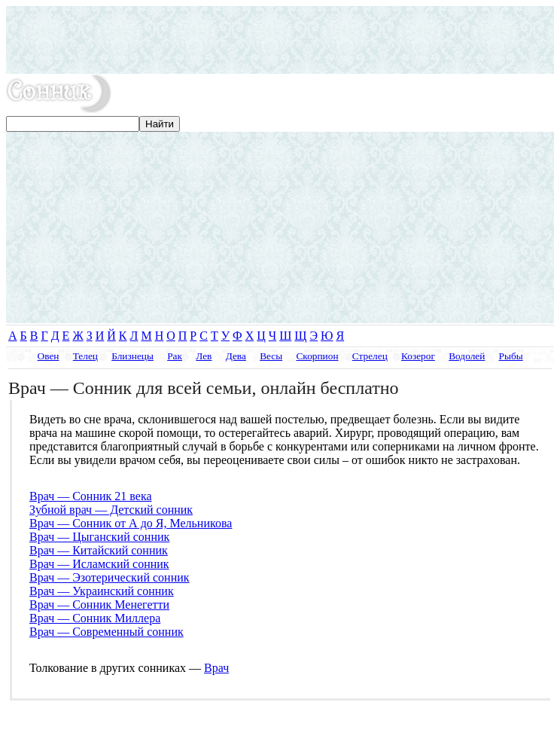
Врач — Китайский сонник (99, 550)
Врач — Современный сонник (107, 632)
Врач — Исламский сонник (99, 564)
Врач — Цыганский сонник (99, 537)
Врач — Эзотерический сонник (110, 577)
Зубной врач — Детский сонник (111, 510)
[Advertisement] (280, 40)
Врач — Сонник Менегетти (99, 605)
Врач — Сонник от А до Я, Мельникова (131, 523)
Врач (216, 668)
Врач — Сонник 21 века (91, 496)
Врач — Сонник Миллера (95, 618)
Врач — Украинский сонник (102, 591)
